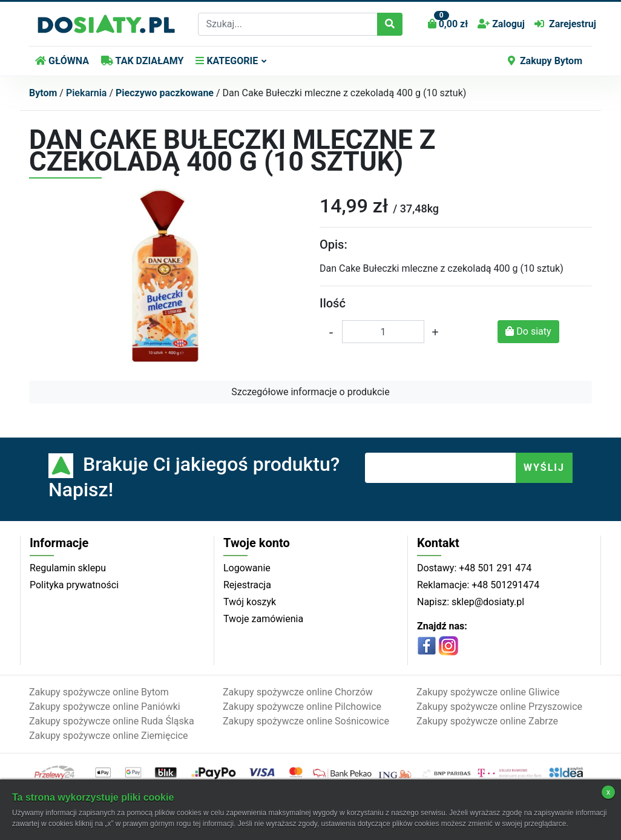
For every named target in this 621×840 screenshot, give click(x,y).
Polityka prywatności (74, 585)
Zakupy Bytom (545, 61)
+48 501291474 (504, 585)
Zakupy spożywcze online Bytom (99, 692)
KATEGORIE (227, 61)
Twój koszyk (250, 602)
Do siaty (528, 331)
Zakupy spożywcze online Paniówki (105, 707)
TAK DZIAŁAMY (142, 61)
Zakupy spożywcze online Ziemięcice (109, 736)
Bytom (43, 93)
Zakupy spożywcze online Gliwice (488, 692)
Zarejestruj (565, 24)
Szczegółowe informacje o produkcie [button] (310, 392)
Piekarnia (87, 93)
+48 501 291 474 (494, 568)
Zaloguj (501, 24)
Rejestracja (247, 585)
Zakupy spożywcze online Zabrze (487, 721)
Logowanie (247, 568)
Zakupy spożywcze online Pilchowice (302, 707)
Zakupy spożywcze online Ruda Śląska (112, 721)
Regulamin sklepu (68, 568)
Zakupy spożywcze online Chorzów (298, 692)
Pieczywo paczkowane (165, 93)
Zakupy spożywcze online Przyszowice (499, 707)
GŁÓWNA (62, 61)
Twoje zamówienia (263, 619)
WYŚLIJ (544, 468)
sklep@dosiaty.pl (487, 602)
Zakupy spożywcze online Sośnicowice (306, 721)
